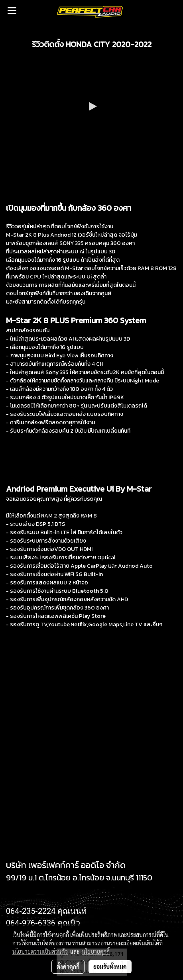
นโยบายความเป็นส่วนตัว (40, 951)
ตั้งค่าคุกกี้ (68, 966)
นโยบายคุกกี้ (96, 951)
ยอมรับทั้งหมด (110, 966)
